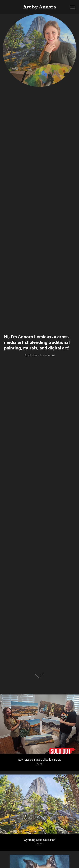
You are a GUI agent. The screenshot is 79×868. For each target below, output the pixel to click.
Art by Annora (40, 7)
